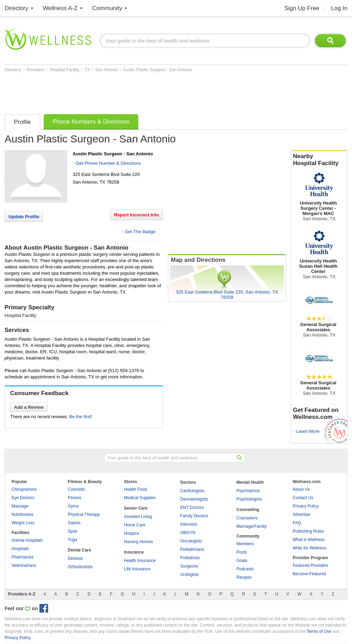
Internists (189, 524)
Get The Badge (140, 232)
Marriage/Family (251, 526)
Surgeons (189, 566)
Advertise (301, 515)
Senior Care (136, 508)
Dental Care (79, 550)
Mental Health (250, 482)
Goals (242, 561)
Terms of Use (319, 631)
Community (107, 8)
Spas (72, 531)
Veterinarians (24, 565)
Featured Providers (310, 565)
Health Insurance (140, 561)
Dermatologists (194, 499)
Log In (339, 8)
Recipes (244, 577)
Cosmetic (76, 489)
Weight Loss (23, 523)
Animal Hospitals (27, 540)
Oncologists (191, 541)
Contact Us (303, 498)
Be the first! (81, 417)
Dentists (75, 558)
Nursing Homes (138, 542)
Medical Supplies (140, 498)
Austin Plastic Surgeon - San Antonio (157, 70)
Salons (74, 523)
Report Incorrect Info (136, 215)
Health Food (135, 489)
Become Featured (309, 574)
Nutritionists (23, 515)
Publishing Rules (308, 531)
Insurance (134, 552)
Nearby (319, 160)
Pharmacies (23, 557)
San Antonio (107, 70)
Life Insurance (137, 569)
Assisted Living (138, 517)
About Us (301, 489)
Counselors (247, 518)
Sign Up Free (302, 8)
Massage (20, 506)
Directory (16, 8)
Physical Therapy (84, 515)
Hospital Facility (65, 70)
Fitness (75, 498)
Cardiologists (192, 491)
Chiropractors (24, 489)
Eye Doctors (23, 498)
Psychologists (249, 499)
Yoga (72, 540)
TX (88, 70)
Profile (22, 122)
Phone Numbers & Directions (91, 122)
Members (245, 544)
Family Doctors (194, 516)
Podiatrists (190, 558)
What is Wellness (309, 540)
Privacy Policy (306, 506)
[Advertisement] (132, 91)
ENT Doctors (192, 508)
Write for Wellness (310, 548)
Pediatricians (192, 549)
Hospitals (20, 549)
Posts (242, 552)
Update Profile (24, 217)
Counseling (248, 510)
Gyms (73, 506)
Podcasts (245, 569)
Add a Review (29, 407)
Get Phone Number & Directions (108, 163)
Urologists (189, 575)
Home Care (135, 525)
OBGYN (188, 533)
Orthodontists (80, 567)
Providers (36, 70)
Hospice (131, 533)
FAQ (297, 523)
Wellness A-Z (60, 8)
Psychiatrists (248, 491)
